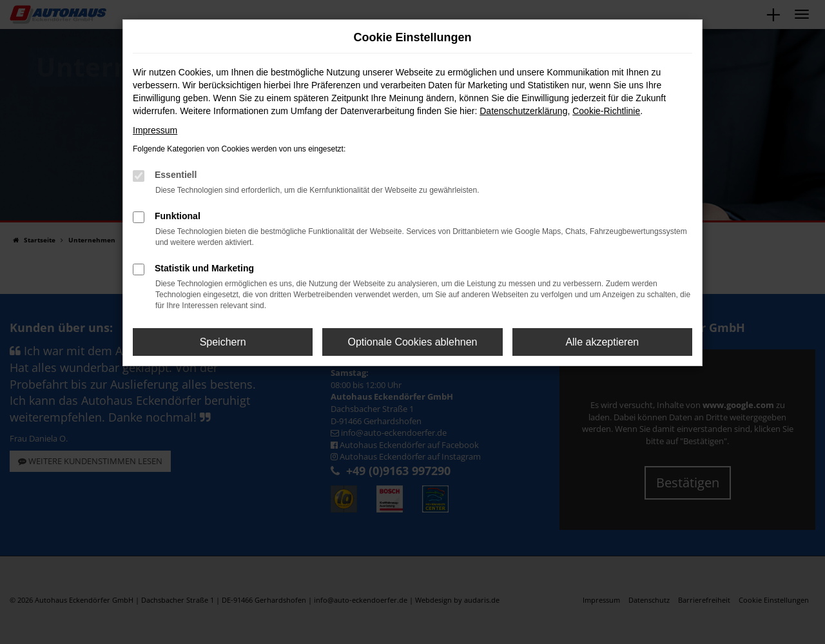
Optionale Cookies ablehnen (412, 342)
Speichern (223, 342)
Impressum (155, 130)
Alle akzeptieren (602, 342)
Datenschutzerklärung (523, 111)
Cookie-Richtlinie (606, 111)
